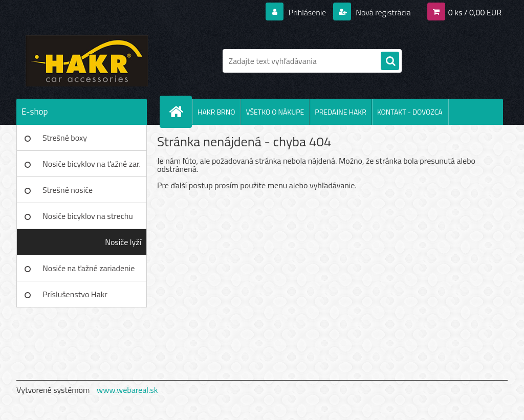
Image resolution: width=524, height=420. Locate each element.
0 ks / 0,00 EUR (475, 12)
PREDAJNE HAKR (341, 112)
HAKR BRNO (216, 112)
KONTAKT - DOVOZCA (410, 112)
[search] (390, 61)
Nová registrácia (383, 12)
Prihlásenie (307, 12)
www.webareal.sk (127, 390)
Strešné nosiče (68, 190)
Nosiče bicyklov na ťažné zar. (92, 164)
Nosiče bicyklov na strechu (88, 216)
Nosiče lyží (123, 242)
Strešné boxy (65, 138)
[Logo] (87, 61)
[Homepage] (180, 112)
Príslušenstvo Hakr (75, 294)
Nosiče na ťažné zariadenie (89, 268)
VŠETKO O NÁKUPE (275, 112)
